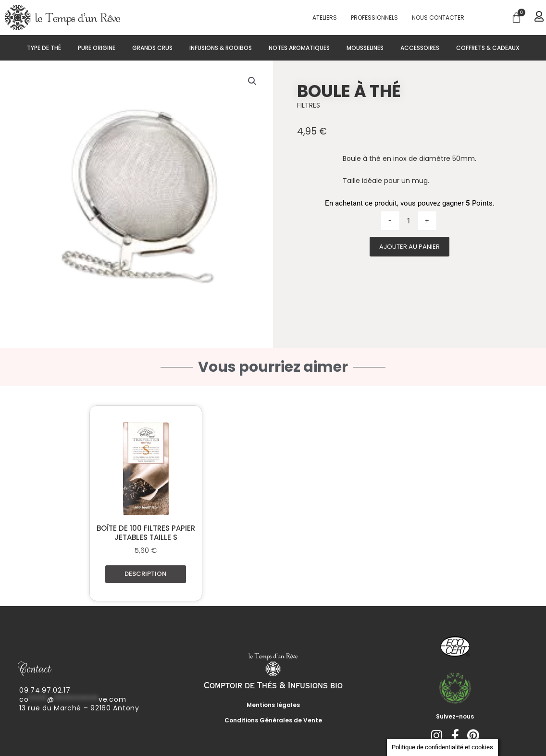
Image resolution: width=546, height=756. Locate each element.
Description (146, 574)
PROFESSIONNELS (374, 18)
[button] (252, 81)
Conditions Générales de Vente (273, 720)
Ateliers (325, 18)
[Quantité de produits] (409, 221)
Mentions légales (273, 705)
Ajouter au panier (409, 247)
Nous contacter (438, 18)
